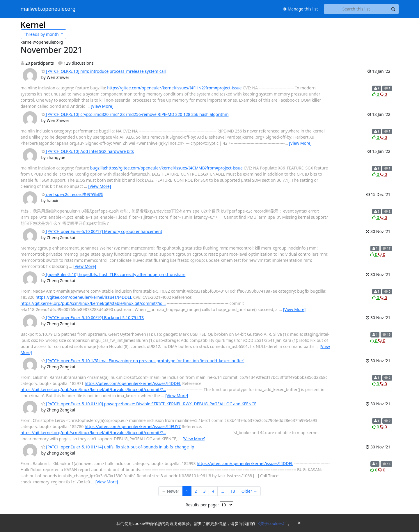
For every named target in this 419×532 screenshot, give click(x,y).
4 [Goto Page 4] (213, 491)
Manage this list (301, 9)
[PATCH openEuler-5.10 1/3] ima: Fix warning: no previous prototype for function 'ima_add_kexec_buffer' (143, 361)
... (222, 491)
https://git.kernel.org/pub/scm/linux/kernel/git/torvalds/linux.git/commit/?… (93, 389)
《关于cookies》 (272, 523)
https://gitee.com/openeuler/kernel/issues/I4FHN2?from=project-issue (174, 88)
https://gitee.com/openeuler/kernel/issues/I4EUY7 (133, 426)
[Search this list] (356, 9)
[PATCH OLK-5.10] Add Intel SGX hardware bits (88, 151)
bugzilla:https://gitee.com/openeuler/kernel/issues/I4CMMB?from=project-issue (166, 168)
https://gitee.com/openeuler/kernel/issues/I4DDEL (84, 297)
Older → (249, 491)
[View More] (102, 106)
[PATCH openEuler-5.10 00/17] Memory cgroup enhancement (102, 231)
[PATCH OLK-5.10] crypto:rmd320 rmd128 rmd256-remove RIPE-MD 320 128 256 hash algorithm (135, 114)
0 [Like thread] (376, 94)
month (42, 34)
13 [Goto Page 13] (233, 491)
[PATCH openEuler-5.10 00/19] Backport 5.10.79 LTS (93, 318)
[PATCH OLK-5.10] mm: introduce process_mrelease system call (104, 71)
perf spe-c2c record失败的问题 (72, 194)
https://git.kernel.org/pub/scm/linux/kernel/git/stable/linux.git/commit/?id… (93, 303)
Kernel (33, 25)
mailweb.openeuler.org (48, 9)
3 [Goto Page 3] (204, 491)
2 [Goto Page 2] (196, 491)
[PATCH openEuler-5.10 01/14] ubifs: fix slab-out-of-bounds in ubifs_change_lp (118, 447)
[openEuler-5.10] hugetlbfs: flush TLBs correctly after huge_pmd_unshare (113, 274)
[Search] (393, 9)
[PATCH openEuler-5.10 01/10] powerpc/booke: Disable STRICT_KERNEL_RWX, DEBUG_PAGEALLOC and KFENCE (149, 404)
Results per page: (202, 505)
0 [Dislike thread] (384, 94)
